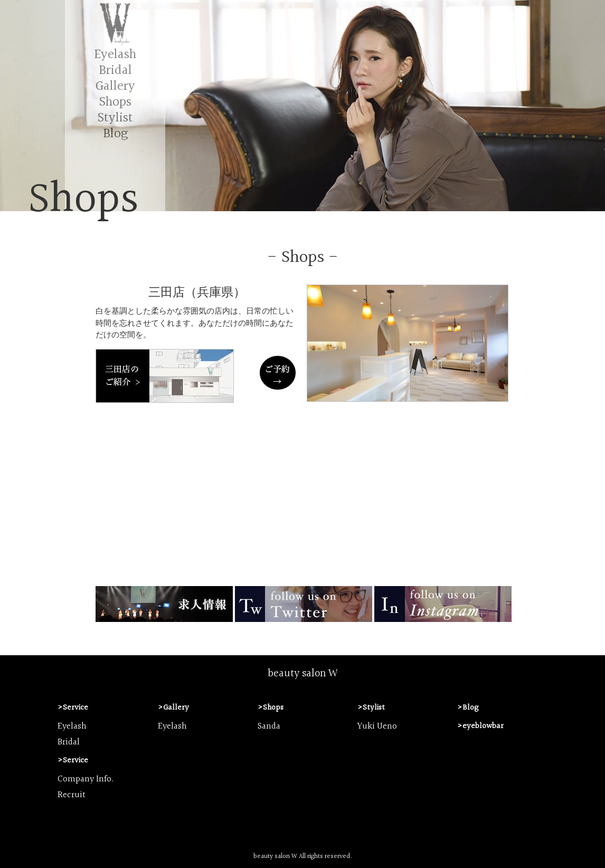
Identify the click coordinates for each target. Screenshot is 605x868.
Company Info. (86, 779)
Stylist (115, 118)
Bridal (115, 70)
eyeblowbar (483, 726)
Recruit (72, 795)
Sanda (269, 727)
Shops (115, 102)
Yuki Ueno (377, 727)
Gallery (115, 86)
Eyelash (115, 55)
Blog (115, 134)
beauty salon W (303, 674)
